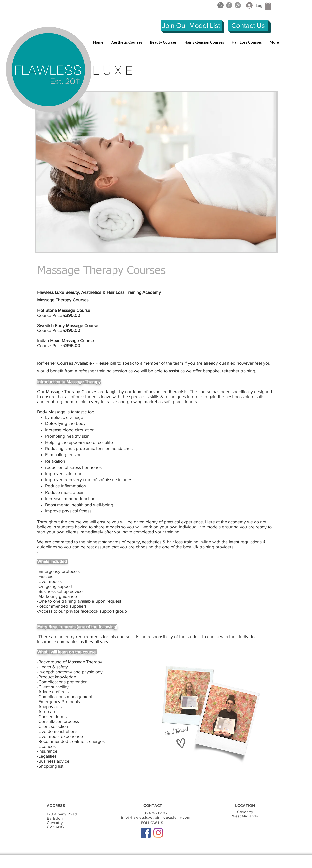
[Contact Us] (248, 25)
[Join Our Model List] (191, 25)
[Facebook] (229, 5)
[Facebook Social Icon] (146, 833)
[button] (268, 6)
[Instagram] (238, 5)
